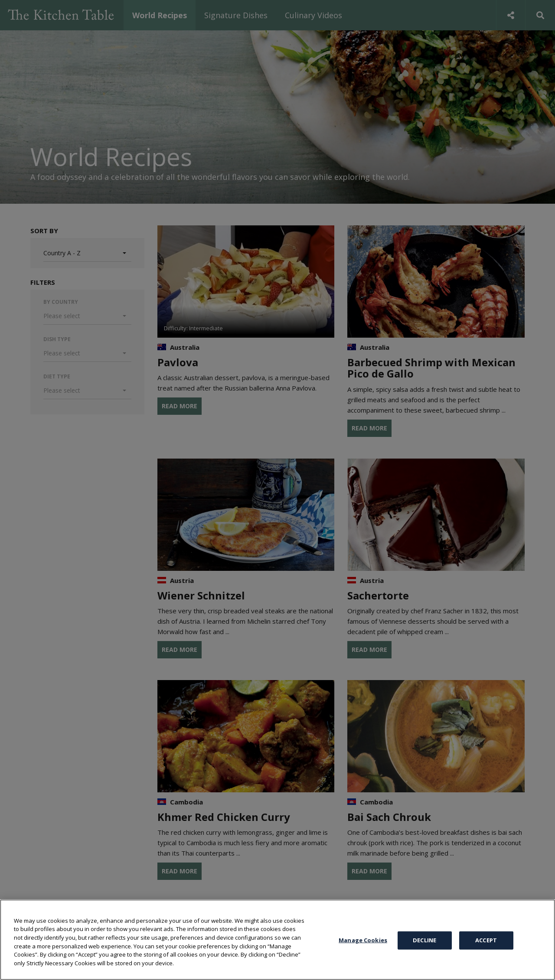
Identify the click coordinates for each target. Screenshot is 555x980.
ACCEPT (486, 959)
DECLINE (424, 959)
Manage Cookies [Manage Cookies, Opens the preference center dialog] (363, 959)
